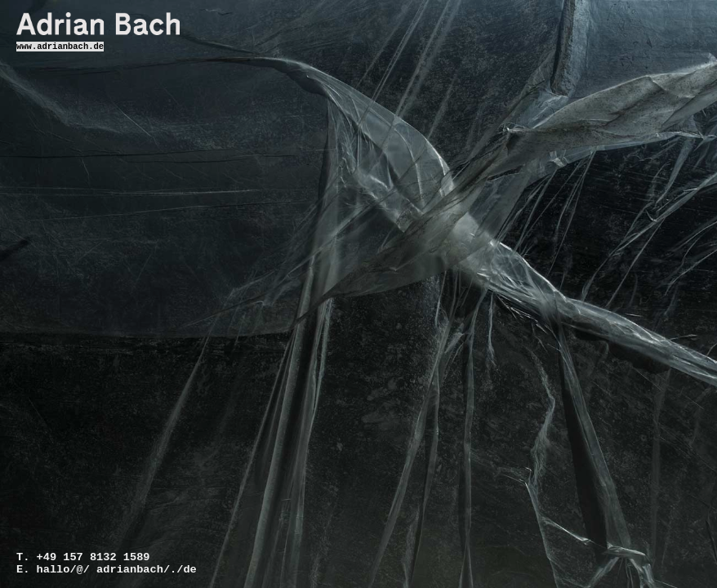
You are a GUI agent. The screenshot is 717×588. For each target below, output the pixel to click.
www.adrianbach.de (60, 47)
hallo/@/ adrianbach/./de (94, 570)
